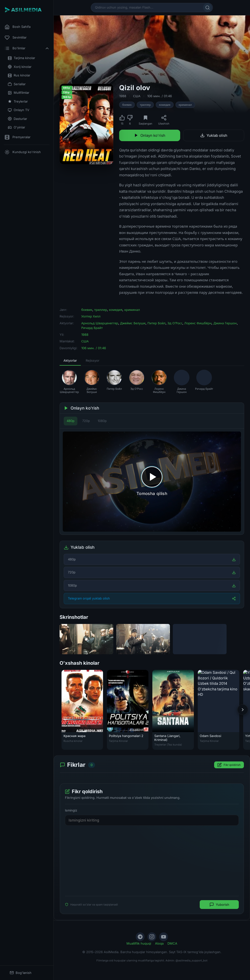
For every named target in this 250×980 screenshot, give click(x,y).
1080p (102, 421)
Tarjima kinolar (21, 58)
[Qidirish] (208, 8)
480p (71, 421)
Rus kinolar (19, 75)
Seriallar (17, 84)
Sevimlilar (16, 38)
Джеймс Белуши (133, 323)
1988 (123, 96)
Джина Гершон (225, 323)
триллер (145, 105)
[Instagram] (152, 937)
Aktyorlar (70, 360)
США (137, 96)
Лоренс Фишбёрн (198, 323)
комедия (165, 105)
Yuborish (219, 905)
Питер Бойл (156, 323)
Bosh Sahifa (18, 27)
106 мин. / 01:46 (160, 96)
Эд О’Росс (175, 323)
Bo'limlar (27, 48)
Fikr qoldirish (229, 765)
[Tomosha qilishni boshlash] (152, 482)
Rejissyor (93, 360)
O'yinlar (16, 127)
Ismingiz (71, 811)
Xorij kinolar (20, 67)
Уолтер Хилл (91, 316)
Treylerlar (18, 101)
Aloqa (159, 943)
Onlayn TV (19, 110)
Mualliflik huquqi (139, 943)
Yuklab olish (214, 135)
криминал (185, 105)
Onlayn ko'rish (150, 135)
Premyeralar (18, 137)
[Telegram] (140, 937)
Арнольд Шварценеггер (100, 323)
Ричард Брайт (92, 328)
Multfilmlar (19, 93)
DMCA (172, 943)
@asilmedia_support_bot (192, 960)
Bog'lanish (21, 973)
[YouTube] (164, 937)
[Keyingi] (243, 710)
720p (86, 421)
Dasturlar (17, 119)
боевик (127, 105)
